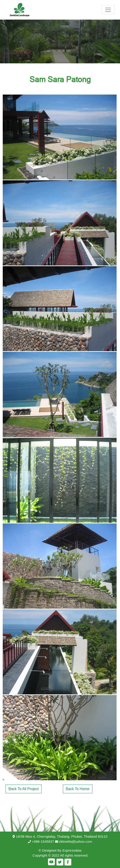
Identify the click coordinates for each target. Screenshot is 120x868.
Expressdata (72, 850)
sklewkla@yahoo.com (76, 841)
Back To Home (78, 789)
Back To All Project (24, 789)
